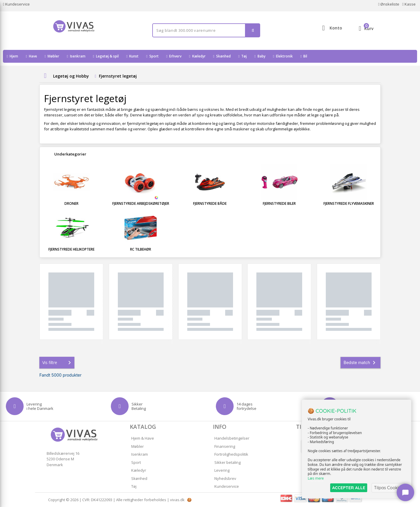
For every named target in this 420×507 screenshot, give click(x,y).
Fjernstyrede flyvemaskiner (349, 203)
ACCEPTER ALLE (349, 488)
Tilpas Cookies (388, 488)
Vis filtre (58, 363)
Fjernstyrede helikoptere (71, 249)
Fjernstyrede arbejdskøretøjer (141, 203)
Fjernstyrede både (210, 203)
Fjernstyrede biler (279, 203)
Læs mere (316, 478)
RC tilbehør (141, 249)
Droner (71, 203)
